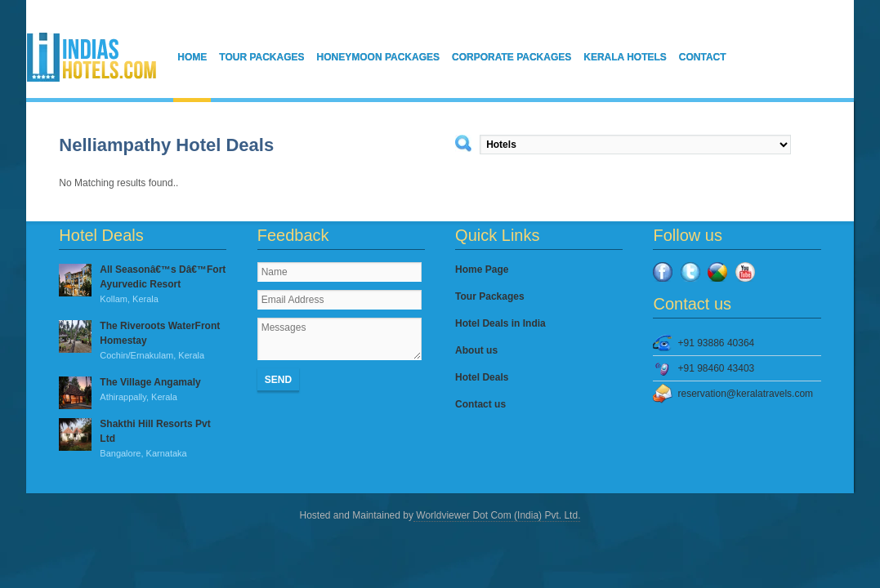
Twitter (690, 272)
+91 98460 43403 (716, 368)
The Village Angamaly (143, 390)
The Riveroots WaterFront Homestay (143, 341)
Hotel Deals (482, 377)
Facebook (663, 272)
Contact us (480, 404)
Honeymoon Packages (378, 57)
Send (278, 380)
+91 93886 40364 (716, 343)
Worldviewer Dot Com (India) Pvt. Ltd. (497, 515)
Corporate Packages (511, 57)
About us (476, 350)
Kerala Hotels (625, 57)
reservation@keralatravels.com (745, 394)
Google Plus (717, 272)
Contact (703, 57)
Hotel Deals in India (500, 323)
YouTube (745, 272)
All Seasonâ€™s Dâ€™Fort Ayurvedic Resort (143, 285)
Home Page (482, 269)
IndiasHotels (92, 57)
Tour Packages (261, 57)
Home (192, 57)
